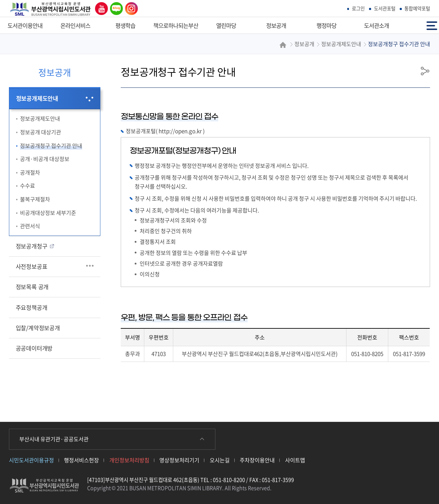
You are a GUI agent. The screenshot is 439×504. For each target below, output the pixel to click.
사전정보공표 (32, 266)
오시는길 (220, 460)
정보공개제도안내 (37, 98)
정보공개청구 (32, 246)
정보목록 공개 (32, 287)
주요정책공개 (32, 307)
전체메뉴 (432, 25)
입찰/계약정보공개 (38, 328)
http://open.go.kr (180, 131)
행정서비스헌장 (81, 460)
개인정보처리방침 (129, 460)
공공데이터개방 (34, 348)
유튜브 (100, 9)
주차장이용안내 (257, 460)
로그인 (358, 8)
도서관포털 (385, 8)
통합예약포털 (417, 8)
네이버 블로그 (115, 9)
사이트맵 (295, 460)
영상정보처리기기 (179, 460)
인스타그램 (130, 9)
